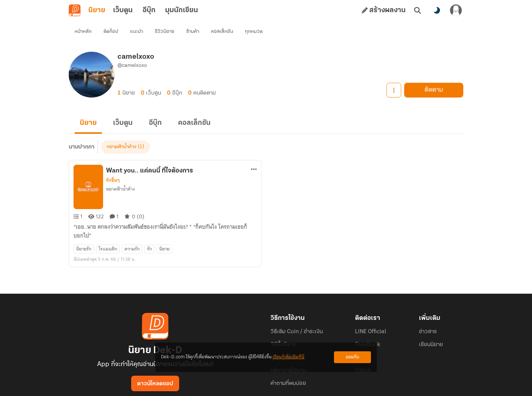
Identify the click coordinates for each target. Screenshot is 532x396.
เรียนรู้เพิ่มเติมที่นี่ (289, 357)
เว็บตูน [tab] (123, 10)
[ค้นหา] (417, 10)
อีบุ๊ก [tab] (149, 10)
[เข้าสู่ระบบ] (456, 10)
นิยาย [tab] (97, 10)
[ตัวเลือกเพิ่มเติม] (254, 156)
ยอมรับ (352, 357)
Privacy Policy (319, 387)
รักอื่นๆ (113, 167)
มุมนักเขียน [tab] (182, 10)
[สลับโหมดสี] (437, 10)
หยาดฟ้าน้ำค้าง (120, 176)
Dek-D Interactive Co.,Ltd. (241, 387)
